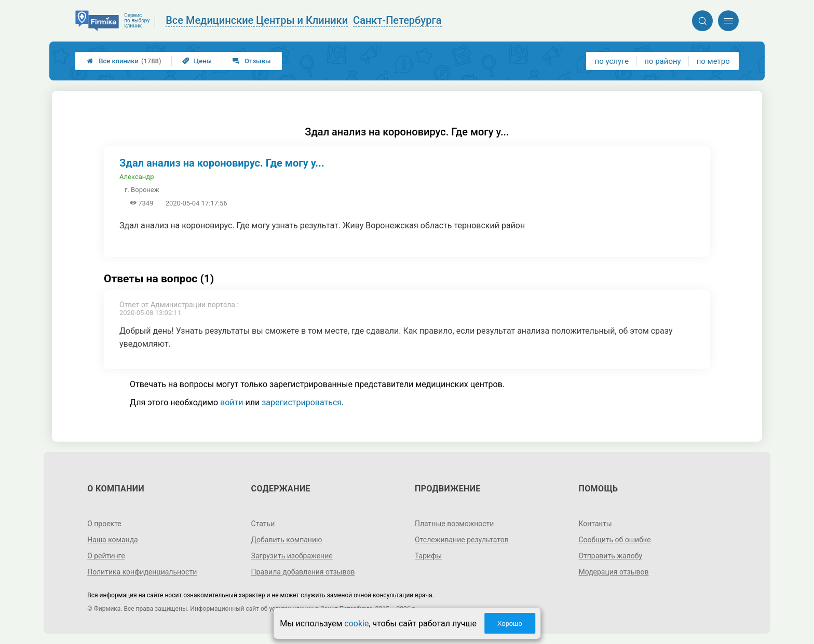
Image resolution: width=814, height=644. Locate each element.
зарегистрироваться (302, 402)
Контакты (595, 524)
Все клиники (124, 61)
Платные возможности (454, 524)
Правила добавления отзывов (303, 572)
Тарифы (428, 556)
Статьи (263, 524)
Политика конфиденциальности (142, 572)
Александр (137, 177)
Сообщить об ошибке (614, 540)
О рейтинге (106, 556)
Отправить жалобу (610, 556)
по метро (713, 61)
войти (232, 402)
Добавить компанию (287, 540)
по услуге (612, 61)
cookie (356, 624)
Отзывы (252, 61)
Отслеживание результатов (462, 540)
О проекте (104, 524)
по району (662, 61)
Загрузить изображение (292, 556)
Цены (197, 61)
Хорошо (510, 624)
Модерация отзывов (613, 572)
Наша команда (113, 540)
